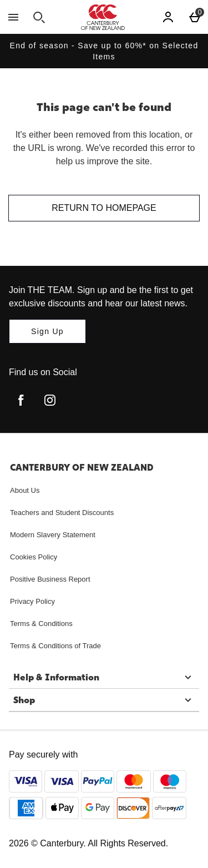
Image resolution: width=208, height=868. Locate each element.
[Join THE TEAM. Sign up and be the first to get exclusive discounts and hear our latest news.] (47, 331)
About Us (25, 490)
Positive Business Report (50, 579)
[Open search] (39, 17)
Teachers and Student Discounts (62, 513)
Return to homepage (104, 208)
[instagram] (50, 400)
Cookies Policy (34, 557)
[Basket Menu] (195, 17)
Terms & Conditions (41, 624)
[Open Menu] (13, 17)
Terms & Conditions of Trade (55, 646)
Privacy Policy (32, 601)
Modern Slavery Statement (53, 535)
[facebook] (21, 400)
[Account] (168, 17)
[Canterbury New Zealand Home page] (103, 17)
